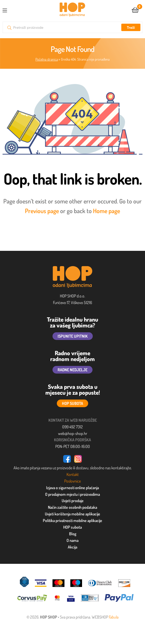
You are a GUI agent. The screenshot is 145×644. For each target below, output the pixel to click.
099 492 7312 (72, 427)
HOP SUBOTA (72, 403)
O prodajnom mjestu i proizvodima (72, 494)
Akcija (72, 547)
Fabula (114, 617)
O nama (72, 540)
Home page (107, 211)
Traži (131, 28)
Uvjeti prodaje (73, 501)
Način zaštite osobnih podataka (72, 507)
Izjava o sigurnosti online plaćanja (72, 488)
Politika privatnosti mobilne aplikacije (72, 520)
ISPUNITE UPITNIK (73, 336)
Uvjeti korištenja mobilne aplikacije (72, 514)
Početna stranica (47, 59)
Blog (73, 534)
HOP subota (72, 527)
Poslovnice (72, 481)
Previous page (42, 211)
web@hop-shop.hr (73, 433)
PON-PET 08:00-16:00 (73, 446)
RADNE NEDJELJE (72, 370)
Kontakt (73, 474)
